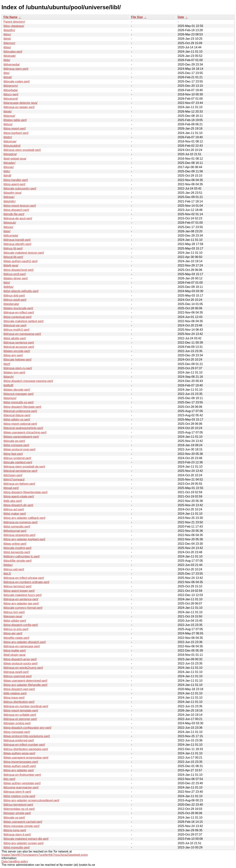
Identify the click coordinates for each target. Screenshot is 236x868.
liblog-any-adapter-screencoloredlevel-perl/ (31, 800)
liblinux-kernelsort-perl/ (18, 805)
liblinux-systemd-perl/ (17, 458)
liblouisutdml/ (12, 146)
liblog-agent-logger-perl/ (19, 591)
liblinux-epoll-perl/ (15, 300)
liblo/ (7, 73)
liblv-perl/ (9, 779)
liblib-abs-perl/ (13, 501)
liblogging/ (10, 154)
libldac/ (8, 565)
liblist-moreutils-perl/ (17, 847)
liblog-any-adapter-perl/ (19, 770)
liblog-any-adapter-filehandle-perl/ (25, 685)
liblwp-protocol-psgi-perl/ (19, 449)
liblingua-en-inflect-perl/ (19, 312)
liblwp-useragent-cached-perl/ (23, 822)
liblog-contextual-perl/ (18, 317)
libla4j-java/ (11, 265)
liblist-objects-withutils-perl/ (21, 291)
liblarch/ (9, 377)
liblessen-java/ (13, 616)
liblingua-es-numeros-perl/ (21, 522)
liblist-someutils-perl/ (17, 527)
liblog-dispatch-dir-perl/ (18, 505)
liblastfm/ (9, 30)
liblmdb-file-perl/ (14, 214)
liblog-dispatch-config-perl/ (21, 625)
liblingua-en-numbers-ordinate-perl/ (26, 582)
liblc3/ (7, 574)
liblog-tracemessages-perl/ (21, 762)
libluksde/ (10, 56)
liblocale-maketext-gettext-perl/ (24, 321)
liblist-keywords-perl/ (17, 552)
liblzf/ (7, 364)
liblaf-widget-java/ (15, 159)
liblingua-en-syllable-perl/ (20, 715)
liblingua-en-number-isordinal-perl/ (26, 706)
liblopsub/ (10, 223)
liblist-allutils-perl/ (15, 338)
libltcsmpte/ (11, 236)
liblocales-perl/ (13, 52)
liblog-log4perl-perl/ (16, 133)
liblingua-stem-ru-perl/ (18, 368)
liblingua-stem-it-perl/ (17, 835)
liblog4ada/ (11, 90)
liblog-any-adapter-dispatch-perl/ (25, 642)
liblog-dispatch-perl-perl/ (19, 689)
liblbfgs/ (8, 287)
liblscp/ (8, 124)
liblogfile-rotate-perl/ (17, 638)
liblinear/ (9, 197)
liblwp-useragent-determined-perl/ (25, 681)
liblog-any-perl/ (13, 355)
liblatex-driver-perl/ (16, 278)
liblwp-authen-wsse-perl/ (19, 753)
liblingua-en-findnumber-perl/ (22, 775)
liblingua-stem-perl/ (16, 69)
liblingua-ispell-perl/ (16, 672)
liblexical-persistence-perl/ (20, 471)
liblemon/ (9, 43)
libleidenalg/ (11, 304)
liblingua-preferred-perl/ (19, 740)
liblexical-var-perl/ (15, 325)
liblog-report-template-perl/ (21, 711)
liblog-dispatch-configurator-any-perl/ (27, 728)
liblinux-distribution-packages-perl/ (26, 749)
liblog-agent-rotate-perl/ (19, 496)
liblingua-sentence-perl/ (19, 343)
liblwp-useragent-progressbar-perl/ (26, 758)
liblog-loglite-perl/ (15, 651)
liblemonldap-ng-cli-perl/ (19, 809)
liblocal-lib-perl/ (13, 257)
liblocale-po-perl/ (14, 441)
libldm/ (8, 137)
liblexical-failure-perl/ (17, 415)
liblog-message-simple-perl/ (22, 826)
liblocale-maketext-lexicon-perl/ (24, 253)
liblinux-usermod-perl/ (18, 676)
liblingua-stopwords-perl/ (19, 535)
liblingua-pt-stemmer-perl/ (20, 719)
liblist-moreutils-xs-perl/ (19, 402)
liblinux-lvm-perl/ (14, 612)
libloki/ (8, 112)
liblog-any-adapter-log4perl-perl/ (24, 539)
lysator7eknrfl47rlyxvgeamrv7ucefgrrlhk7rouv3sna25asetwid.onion (45, 855)
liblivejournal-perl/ (15, 531)
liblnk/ (7, 39)
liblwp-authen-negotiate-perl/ (22, 783)
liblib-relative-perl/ (15, 693)
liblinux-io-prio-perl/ (16, 629)
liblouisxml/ (11, 99)
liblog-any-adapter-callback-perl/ (25, 518)
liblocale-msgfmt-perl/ (18, 548)
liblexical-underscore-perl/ (20, 411)
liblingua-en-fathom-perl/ (19, 484)
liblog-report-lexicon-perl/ (20, 206)
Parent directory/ (14, 22)
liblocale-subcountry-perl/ (20, 188)
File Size (137, 17)
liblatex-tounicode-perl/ (18, 308)
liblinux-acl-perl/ (14, 509)
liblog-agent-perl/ (14, 184)
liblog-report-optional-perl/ (20, 424)
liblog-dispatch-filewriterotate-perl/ (26, 492)
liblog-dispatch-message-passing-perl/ (28, 381)
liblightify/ (10, 201)
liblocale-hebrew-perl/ (18, 360)
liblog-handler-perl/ (16, 180)
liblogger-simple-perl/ (17, 813)
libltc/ (7, 171)
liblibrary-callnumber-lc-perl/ (22, 556)
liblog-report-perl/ (15, 129)
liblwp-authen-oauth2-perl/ (21, 261)
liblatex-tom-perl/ (14, 372)
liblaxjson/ (10, 398)
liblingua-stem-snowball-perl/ (22, 150)
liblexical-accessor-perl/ (19, 347)
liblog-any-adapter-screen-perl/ (24, 843)
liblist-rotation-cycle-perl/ (19, 796)
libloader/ (9, 163)
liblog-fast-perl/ (13, 454)
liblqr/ (7, 231)
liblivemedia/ (12, 64)
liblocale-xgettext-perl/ (18, 462)
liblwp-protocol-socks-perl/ (21, 663)
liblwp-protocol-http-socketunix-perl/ (27, 736)
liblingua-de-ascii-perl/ (18, 218)
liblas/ (7, 47)
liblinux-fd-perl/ (13, 248)
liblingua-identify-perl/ (17, 244)
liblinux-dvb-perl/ (14, 296)
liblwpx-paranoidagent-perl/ (21, 437)
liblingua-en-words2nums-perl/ (23, 668)
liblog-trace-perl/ (14, 698)
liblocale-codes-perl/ (17, 81)
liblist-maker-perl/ (15, 514)
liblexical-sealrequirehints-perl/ (23, 428)
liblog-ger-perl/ (13, 633)
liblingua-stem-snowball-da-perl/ (24, 467)
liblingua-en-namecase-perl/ (22, 646)
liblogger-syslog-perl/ (17, 723)
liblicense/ (10, 141)
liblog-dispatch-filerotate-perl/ (22, 407)
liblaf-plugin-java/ (15, 655)
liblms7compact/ (14, 479)
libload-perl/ (11, 488)
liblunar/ (9, 167)
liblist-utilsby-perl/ (15, 621)
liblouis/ (8, 227)
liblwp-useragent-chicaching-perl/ (25, 432)
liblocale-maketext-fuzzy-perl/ (23, 595)
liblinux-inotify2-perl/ (17, 330)
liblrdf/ (7, 176)
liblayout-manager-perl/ (19, 394)
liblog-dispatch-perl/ (16, 210)
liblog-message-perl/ (17, 732)
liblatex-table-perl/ (15, 120)
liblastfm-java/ (13, 193)
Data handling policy (15, 861)
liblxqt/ (8, 77)
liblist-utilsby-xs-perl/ (17, 420)
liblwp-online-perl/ (15, 544)
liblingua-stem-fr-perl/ (17, 792)
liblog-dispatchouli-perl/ (19, 270)
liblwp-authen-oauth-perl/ (20, 766)
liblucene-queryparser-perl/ (21, 787)
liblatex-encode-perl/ (17, 351)
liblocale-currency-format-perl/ (23, 608)
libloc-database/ (14, 26)
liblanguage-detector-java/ (20, 103)
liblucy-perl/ (11, 94)
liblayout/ (9, 116)
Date (181, 17)
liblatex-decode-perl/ (17, 390)
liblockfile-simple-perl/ (18, 561)
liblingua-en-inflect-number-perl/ (24, 745)
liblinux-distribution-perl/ (19, 702)
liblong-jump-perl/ (15, 830)
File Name (11, 17)
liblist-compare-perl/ (16, 445)
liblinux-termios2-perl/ (18, 586)
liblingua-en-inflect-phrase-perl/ (24, 578)
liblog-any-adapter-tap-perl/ (21, 603)
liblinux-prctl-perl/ (15, 274)
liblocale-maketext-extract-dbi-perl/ (26, 839)
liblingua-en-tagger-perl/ (19, 107)
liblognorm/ (11, 86)
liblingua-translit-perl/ (17, 240)
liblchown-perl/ (13, 475)
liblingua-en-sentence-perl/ (21, 599)
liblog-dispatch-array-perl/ (20, 659)
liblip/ (7, 60)
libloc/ (7, 34)
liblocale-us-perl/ (14, 818)
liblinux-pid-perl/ (14, 569)
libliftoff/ (8, 385)
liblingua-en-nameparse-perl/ (22, 334)
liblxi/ (7, 283)
